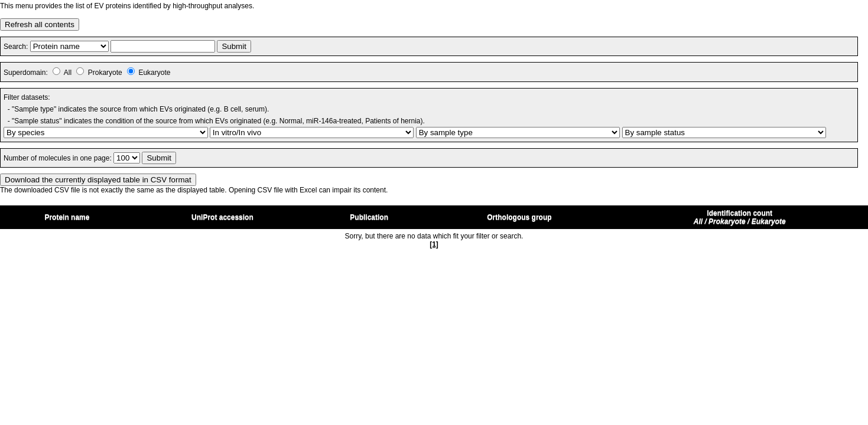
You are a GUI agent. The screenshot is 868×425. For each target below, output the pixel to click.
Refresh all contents (40, 24)
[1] (434, 244)
